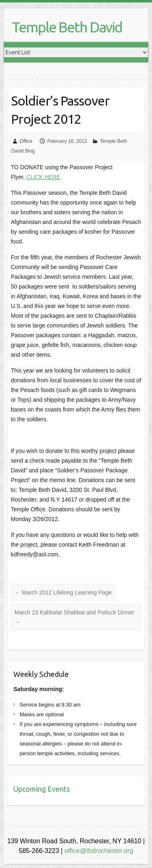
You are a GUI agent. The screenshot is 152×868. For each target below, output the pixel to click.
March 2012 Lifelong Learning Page (63, 592)
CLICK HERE (43, 177)
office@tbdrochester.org (99, 851)
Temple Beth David (67, 27)
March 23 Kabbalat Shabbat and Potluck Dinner (75, 617)
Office (26, 141)
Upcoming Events (42, 789)
